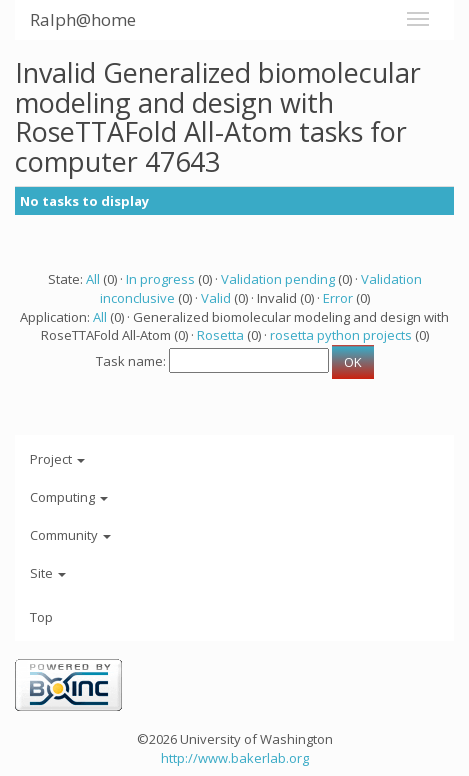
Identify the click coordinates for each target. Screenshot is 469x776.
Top (41, 617)
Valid (216, 298)
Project (57, 459)
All (93, 279)
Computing (69, 497)
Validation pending (278, 279)
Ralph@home (83, 19)
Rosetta (220, 335)
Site (48, 573)
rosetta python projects (341, 335)
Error (338, 298)
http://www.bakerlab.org (235, 758)
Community (70, 535)
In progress (160, 279)
